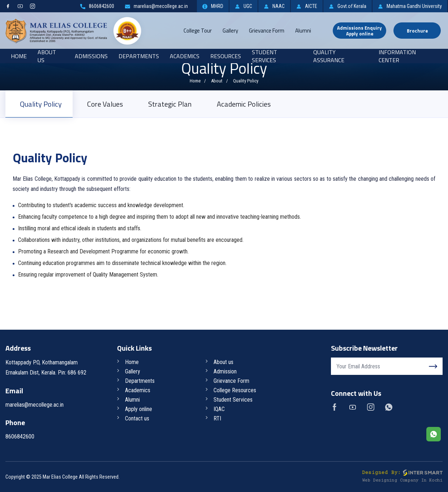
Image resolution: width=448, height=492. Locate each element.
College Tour (198, 31)
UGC (244, 6)
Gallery (230, 31)
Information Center (397, 56)
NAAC (274, 6)
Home (19, 56)
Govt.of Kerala (348, 6)
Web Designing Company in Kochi (402, 481)
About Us (47, 56)
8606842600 (97, 6)
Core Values (105, 104)
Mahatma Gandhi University (410, 6)
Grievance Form (267, 31)
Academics (185, 56)
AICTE (307, 6)
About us (223, 362)
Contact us (137, 418)
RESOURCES (226, 56)
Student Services (264, 56)
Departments (139, 56)
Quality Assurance (329, 56)
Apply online (139, 409)
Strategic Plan (170, 104)
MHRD (213, 6)
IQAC (219, 409)
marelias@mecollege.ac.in (156, 6)
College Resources (235, 390)
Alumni (303, 31)
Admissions (91, 56)
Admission (225, 371)
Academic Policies (244, 104)
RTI (217, 418)
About (217, 81)
